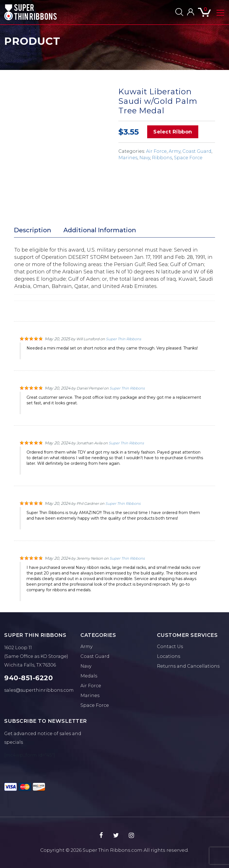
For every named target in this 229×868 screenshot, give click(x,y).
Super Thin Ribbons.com (113, 850)
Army (175, 151)
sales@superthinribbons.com (39, 690)
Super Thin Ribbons (123, 339)
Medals (89, 676)
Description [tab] (33, 230)
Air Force (156, 151)
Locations (169, 656)
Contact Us (170, 647)
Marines (128, 158)
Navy (145, 158)
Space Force (188, 158)
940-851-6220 (28, 678)
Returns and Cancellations (188, 666)
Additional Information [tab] (100, 230)
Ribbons (162, 158)
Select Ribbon (173, 132)
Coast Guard (197, 151)
